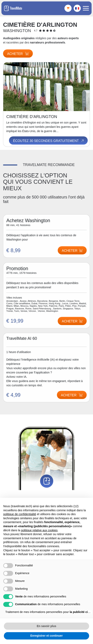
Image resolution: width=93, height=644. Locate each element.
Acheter (18, 54)
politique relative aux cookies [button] (39, 530)
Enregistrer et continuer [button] (47, 636)
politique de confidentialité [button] (20, 514)
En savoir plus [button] (46, 626)
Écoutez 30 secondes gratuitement (49, 141)
